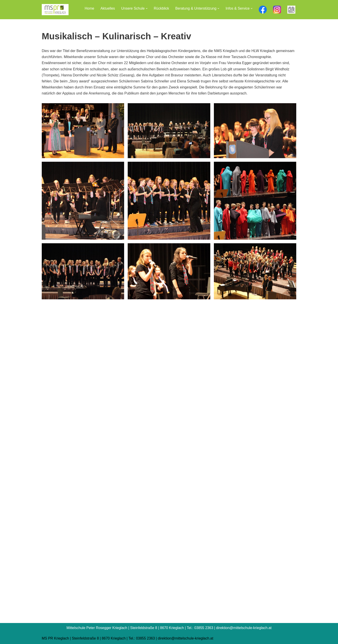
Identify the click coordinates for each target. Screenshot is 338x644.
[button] (147, 8)
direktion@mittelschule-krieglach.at (186, 638)
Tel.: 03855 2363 (142, 638)
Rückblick (161, 8)
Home (89, 8)
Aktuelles (108, 8)
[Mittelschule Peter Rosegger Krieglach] (55, 10)
